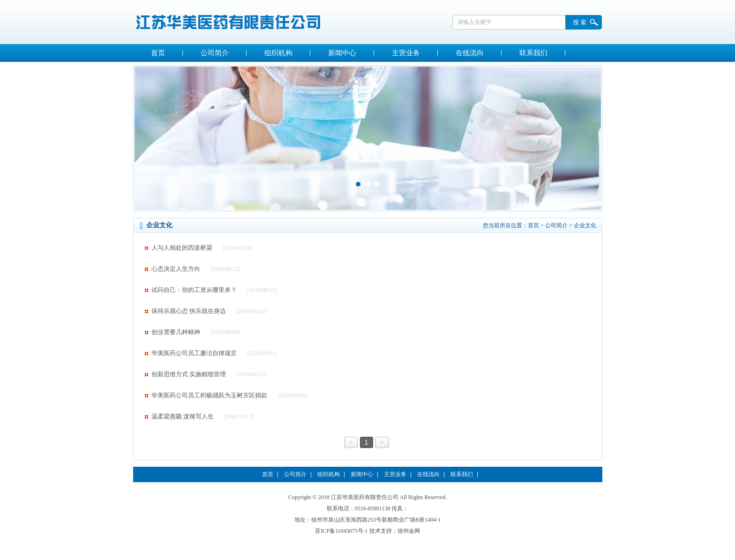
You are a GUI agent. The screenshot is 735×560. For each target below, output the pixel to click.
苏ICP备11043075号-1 (341, 531)
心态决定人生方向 (176, 269)
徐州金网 (409, 531)
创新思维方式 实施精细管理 (189, 374)
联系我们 (533, 53)
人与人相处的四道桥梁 (182, 248)
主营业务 (406, 53)
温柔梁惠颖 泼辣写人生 (183, 416)
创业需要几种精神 (176, 332)
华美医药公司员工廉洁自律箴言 (194, 353)
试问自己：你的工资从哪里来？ (194, 290)
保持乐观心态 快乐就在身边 (189, 311)
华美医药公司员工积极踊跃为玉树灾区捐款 (209, 395)
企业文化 (585, 225)
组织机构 (278, 53)
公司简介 (215, 53)
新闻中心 (342, 53)
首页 (158, 53)
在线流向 (470, 53)
